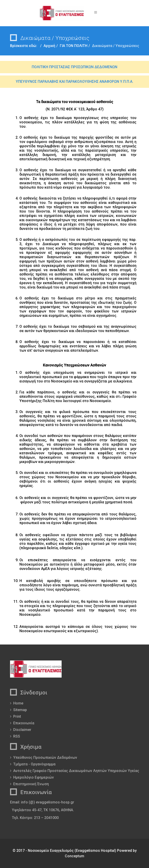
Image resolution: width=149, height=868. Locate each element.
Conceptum (74, 856)
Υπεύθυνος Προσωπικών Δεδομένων (45, 758)
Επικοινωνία (24, 723)
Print (17, 716)
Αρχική (49, 46)
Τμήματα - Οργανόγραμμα (34, 764)
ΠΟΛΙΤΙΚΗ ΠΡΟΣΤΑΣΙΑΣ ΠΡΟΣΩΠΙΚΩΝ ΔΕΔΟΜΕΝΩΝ (74, 67)
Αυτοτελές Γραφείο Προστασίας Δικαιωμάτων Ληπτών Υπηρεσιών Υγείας (76, 771)
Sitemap (20, 710)
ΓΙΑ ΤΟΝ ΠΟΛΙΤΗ (74, 46)
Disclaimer (22, 730)
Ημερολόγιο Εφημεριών (34, 777)
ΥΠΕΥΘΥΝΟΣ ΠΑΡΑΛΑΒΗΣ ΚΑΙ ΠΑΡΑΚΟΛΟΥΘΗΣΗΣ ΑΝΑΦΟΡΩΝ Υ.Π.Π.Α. (74, 82)
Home (18, 703)
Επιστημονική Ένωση (31, 784)
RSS (17, 736)
